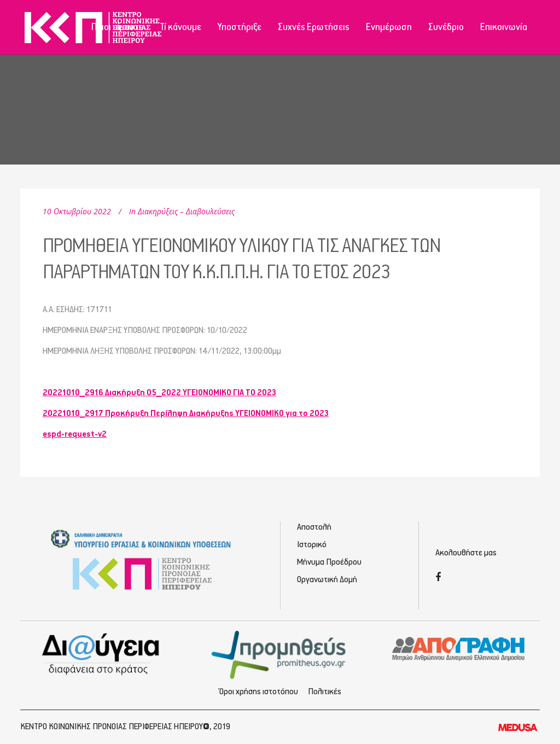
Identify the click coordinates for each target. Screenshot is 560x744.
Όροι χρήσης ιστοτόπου (259, 692)
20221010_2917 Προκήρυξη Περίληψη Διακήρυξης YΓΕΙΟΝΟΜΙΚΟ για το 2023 (186, 414)
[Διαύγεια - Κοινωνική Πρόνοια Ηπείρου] (101, 654)
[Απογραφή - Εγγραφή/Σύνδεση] (459, 648)
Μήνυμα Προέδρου (329, 562)
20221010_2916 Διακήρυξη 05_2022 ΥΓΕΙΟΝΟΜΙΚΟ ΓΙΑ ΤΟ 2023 (159, 393)
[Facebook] (438, 578)
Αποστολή (314, 527)
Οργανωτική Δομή (327, 580)
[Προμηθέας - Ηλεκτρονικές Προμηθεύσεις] (280, 654)
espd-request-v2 (75, 434)
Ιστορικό (312, 545)
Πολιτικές (325, 692)
